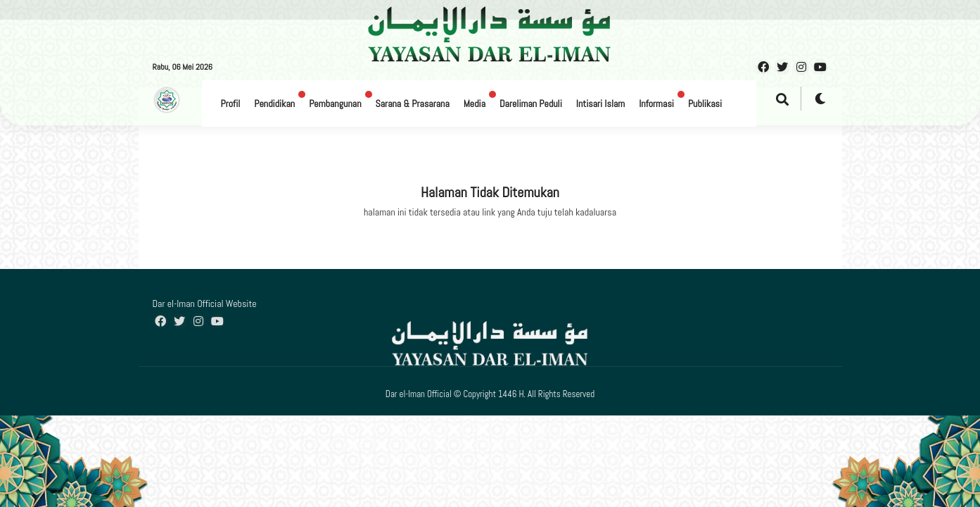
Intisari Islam (600, 104)
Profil (231, 104)
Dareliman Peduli (531, 104)
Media (475, 104)
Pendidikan (274, 104)
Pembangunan (335, 104)
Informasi (656, 104)
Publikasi (705, 104)
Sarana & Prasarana (413, 104)
